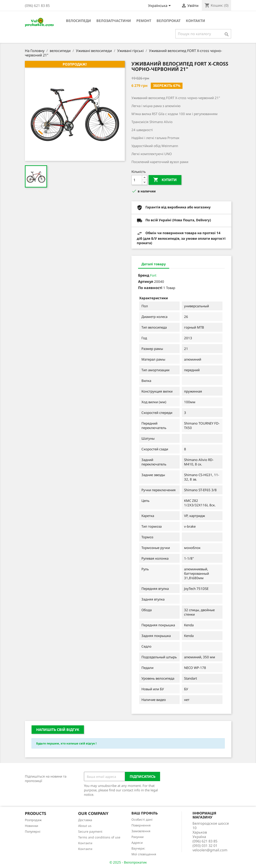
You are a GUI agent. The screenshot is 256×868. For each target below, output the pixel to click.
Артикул (146, 281)
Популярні (33, 831)
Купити (165, 180)
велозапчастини (114, 21)
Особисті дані (142, 819)
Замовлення (141, 831)
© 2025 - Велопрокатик (128, 862)
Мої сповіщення (144, 854)
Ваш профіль (145, 813)
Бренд (144, 275)
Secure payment (90, 831)
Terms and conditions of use (99, 837)
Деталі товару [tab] (154, 264)
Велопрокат (169, 21)
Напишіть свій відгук (58, 730)
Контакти (195, 21)
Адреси (137, 843)
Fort (153, 275)
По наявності (150, 288)
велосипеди (78, 21)
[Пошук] (203, 34)
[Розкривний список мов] (160, 6)
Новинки (32, 826)
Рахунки (138, 837)
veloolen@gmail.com (210, 850)
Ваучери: (138, 848)
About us (85, 826)
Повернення (141, 825)
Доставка (85, 820)
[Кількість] (137, 180)
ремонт (144, 21)
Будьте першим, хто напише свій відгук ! (66, 743)
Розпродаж (33, 820)
